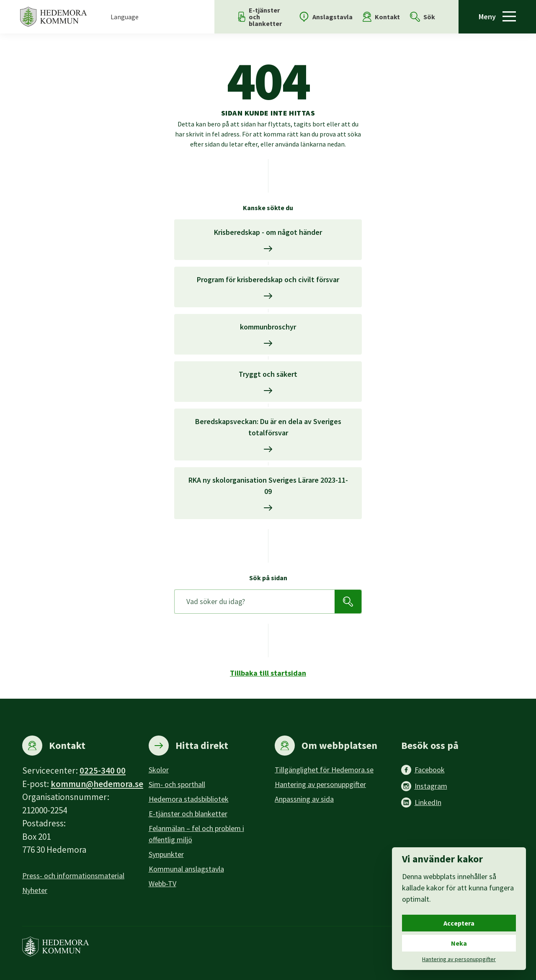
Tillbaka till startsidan (268, 673)
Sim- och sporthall (177, 784)
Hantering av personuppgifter (320, 784)
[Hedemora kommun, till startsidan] (54, 17)
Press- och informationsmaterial (73, 876)
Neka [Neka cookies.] (459, 943)
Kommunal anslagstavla (186, 869)
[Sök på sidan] (255, 602)
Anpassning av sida (304, 799)
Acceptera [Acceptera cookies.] (459, 923)
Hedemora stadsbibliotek (189, 799)
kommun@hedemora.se (97, 784)
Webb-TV (162, 884)
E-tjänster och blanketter (188, 814)
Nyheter (35, 890)
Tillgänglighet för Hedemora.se (324, 770)
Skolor (159, 770)
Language (125, 17)
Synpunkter (166, 854)
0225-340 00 (103, 770)
